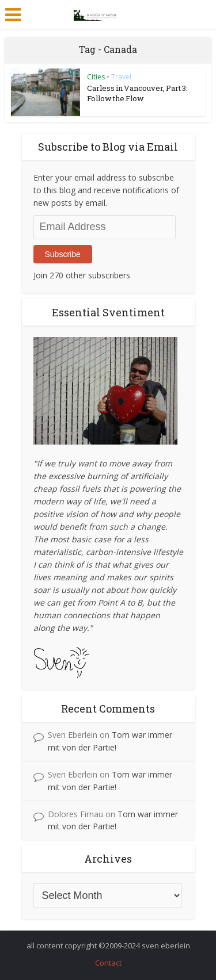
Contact (108, 963)
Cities (96, 77)
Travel (121, 77)
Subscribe (63, 254)
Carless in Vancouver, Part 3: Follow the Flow (137, 93)
